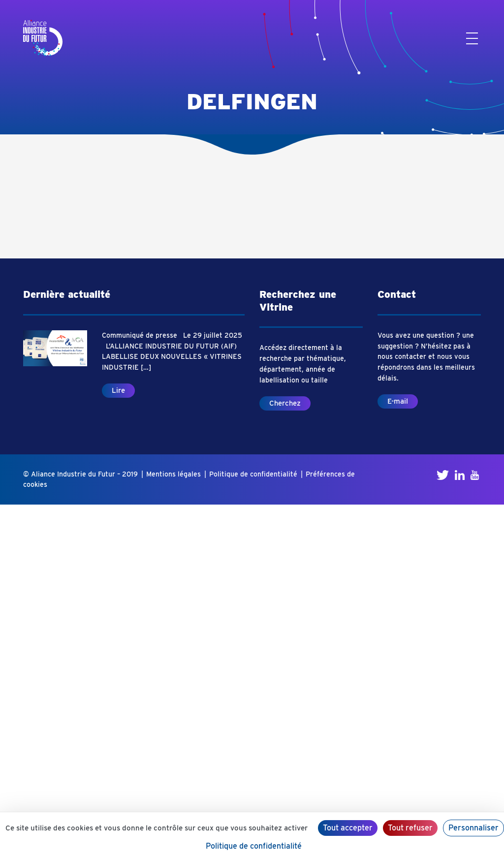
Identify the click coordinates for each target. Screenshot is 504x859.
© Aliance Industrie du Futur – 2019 (80, 474)
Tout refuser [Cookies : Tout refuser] (410, 828)
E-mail (398, 401)
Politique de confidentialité (253, 474)
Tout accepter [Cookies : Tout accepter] (348, 828)
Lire (118, 390)
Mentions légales (173, 474)
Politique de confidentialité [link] (254, 846)
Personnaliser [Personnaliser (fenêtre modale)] (473, 828)
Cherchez (285, 403)
